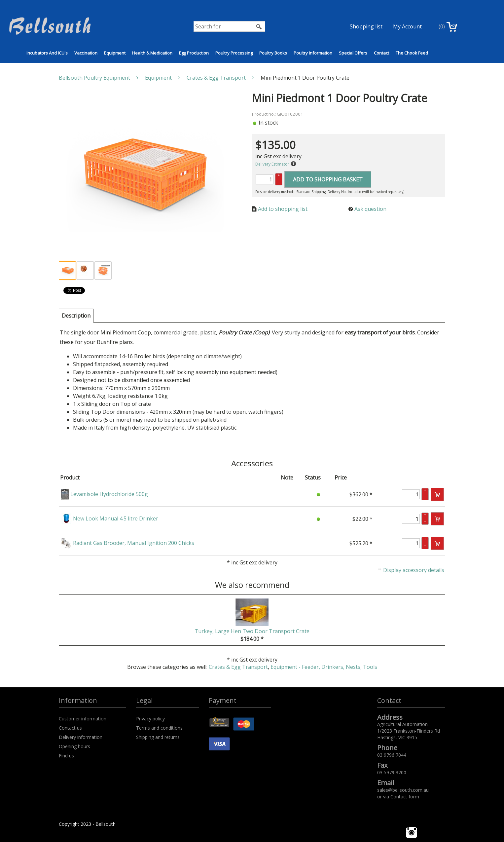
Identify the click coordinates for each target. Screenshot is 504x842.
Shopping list (366, 26)
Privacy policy (150, 719)
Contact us (70, 728)
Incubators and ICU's (47, 53)
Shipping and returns (158, 737)
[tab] (76, 316)
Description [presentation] (76, 316)
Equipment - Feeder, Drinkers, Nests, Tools (324, 667)
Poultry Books (273, 53)
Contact (381, 53)
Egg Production (194, 53)
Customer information (83, 719)
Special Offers (353, 53)
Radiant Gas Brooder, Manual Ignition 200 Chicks (134, 543)
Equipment (115, 53)
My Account (407, 26)
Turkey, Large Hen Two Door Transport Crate (252, 631)
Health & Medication (152, 53)
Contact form (405, 797)
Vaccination (86, 53)
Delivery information (81, 737)
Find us (66, 756)
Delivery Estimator (272, 164)
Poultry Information (313, 53)
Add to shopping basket (328, 179)
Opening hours (74, 746)
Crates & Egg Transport (238, 667)
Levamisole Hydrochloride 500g (109, 494)
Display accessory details (414, 570)
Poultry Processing (234, 53)
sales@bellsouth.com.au (403, 790)
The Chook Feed (412, 53)
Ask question (370, 209)
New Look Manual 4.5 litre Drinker (116, 518)
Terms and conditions (159, 728)
